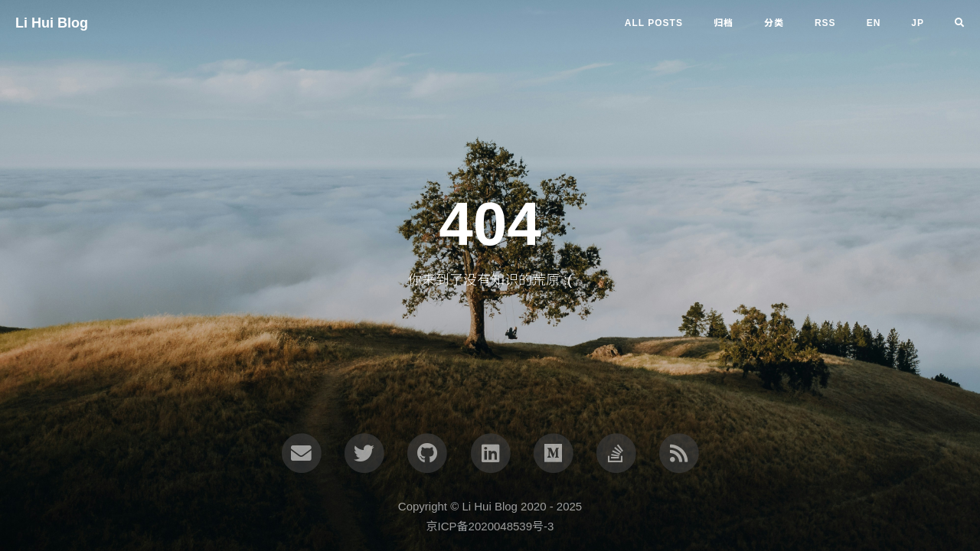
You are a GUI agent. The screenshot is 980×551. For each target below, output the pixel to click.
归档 (724, 23)
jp (918, 23)
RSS (825, 23)
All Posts (654, 23)
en (874, 23)
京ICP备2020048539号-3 (490, 526)
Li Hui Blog (52, 23)
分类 (774, 23)
